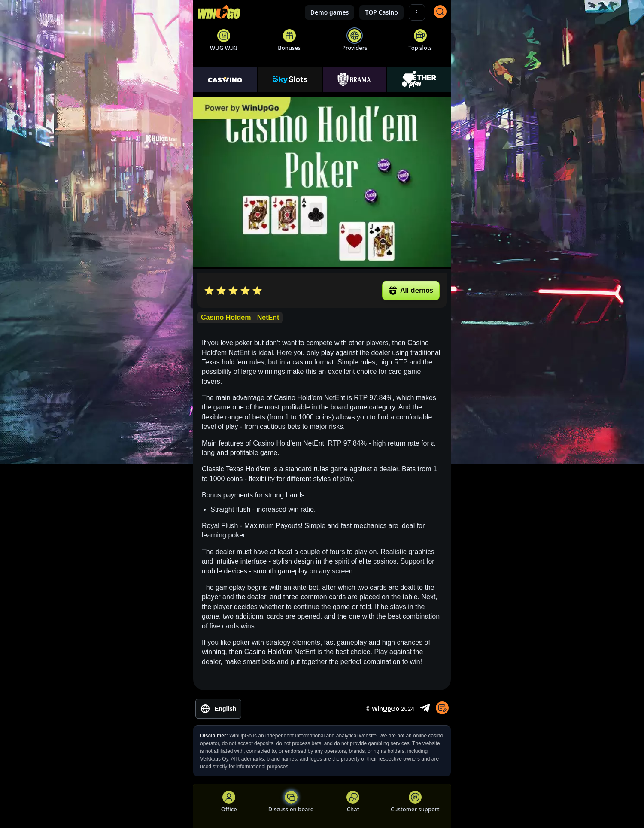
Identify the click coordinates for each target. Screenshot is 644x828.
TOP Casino (381, 12)
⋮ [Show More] (417, 13)
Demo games (330, 12)
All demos (411, 290)
